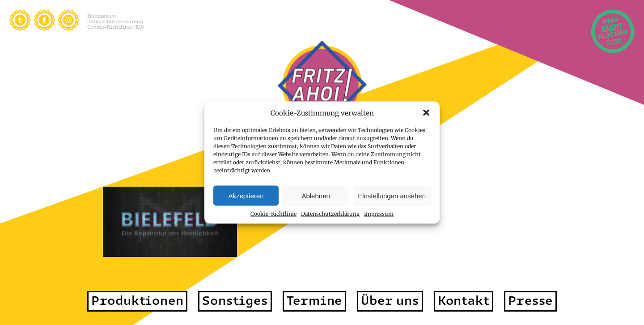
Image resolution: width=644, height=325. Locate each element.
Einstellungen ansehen (392, 195)
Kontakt (464, 301)
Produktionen (138, 301)
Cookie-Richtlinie (273, 214)
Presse (530, 301)
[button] (426, 113)
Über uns (390, 301)
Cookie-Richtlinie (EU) (116, 27)
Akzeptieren (246, 195)
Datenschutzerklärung (330, 214)
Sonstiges (235, 301)
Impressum (379, 214)
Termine (315, 301)
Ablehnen (316, 195)
